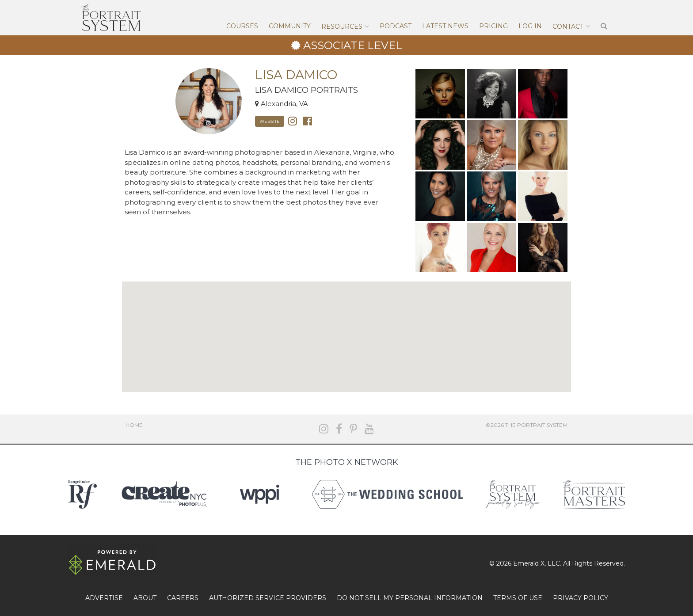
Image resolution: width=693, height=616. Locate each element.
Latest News (445, 26)
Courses (242, 26)
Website (270, 121)
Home (134, 425)
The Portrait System (111, 18)
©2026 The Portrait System (527, 425)
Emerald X (529, 563)
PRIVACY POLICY (581, 598)
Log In (530, 26)
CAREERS (183, 598)
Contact (568, 27)
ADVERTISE (104, 598)
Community (290, 26)
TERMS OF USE (518, 598)
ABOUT (145, 598)
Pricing (493, 26)
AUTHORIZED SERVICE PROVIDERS (268, 598)
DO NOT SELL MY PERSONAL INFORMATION (410, 598)
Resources (342, 27)
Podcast (396, 26)
